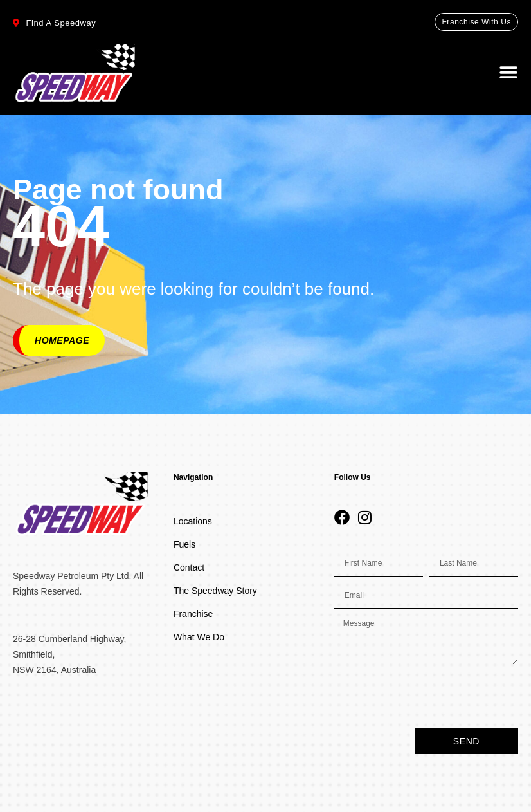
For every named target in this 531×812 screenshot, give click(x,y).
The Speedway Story (215, 591)
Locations (193, 521)
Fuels (184, 544)
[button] (509, 73)
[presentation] (432, 697)
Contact (189, 567)
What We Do (199, 637)
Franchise (193, 614)
